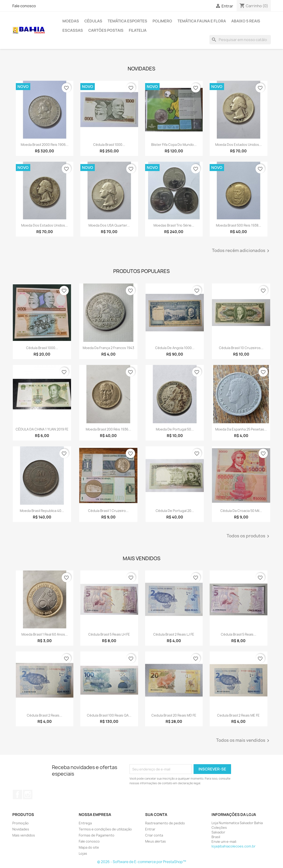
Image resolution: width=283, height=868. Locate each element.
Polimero (162, 21)
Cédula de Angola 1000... (175, 348)
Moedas (71, 21)
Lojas (83, 853)
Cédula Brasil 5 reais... (239, 634)
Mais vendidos (24, 835)
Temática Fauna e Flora (202, 21)
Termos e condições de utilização (105, 829)
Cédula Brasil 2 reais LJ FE (174, 634)
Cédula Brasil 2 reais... (44, 715)
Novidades (21, 829)
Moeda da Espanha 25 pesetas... (241, 429)
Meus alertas (155, 841)
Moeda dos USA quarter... (109, 225)
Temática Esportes (127, 21)
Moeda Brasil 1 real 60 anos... (45, 634)
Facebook (17, 794)
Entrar (150, 829)
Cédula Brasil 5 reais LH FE (109, 634)
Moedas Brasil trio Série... (174, 225)
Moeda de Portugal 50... (175, 429)
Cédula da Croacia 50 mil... (241, 511)
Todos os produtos (249, 536)
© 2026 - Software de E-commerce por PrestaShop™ (142, 862)
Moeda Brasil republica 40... (42, 511)
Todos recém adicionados (241, 251)
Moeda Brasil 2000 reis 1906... (45, 145)
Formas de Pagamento (97, 835)
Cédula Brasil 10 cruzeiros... (241, 348)
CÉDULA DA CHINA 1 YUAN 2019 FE (42, 429)
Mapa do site (89, 847)
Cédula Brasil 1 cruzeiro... (108, 511)
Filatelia (138, 30)
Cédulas (93, 21)
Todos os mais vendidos (244, 741)
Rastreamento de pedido (165, 823)
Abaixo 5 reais (246, 21)
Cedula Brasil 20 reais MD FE (174, 715)
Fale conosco (24, 6)
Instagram (28, 794)
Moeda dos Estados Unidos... (239, 145)
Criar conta (154, 835)
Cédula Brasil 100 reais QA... (109, 715)
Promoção (20, 823)
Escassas (73, 30)
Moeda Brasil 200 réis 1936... (108, 429)
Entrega (85, 823)
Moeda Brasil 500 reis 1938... (239, 225)
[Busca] (240, 40)
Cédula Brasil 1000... (109, 145)
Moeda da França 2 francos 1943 (108, 348)
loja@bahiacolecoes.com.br (234, 846)
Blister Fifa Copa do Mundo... (174, 145)
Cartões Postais (106, 30)
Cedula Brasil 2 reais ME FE (238, 715)
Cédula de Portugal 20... (175, 511)
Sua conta (156, 815)
